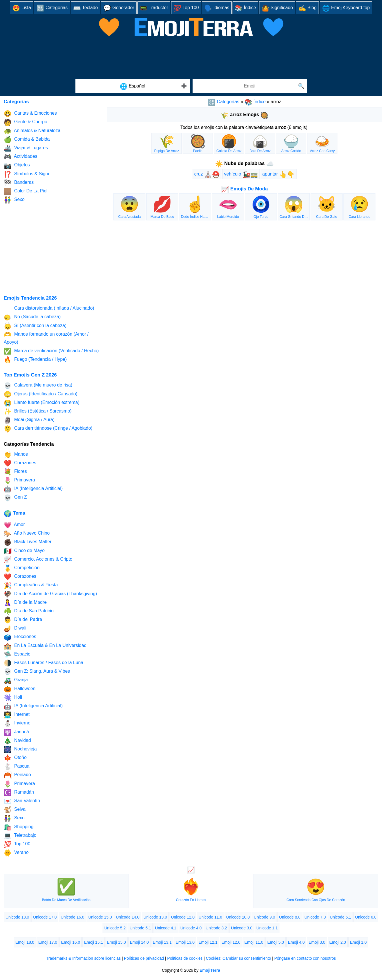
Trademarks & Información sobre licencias (83, 958)
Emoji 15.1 (93, 942)
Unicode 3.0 (242, 928)
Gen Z (15, 498)
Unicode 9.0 (264, 917)
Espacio (17, 655)
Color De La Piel (26, 191)
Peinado (17, 775)
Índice (246, 8)
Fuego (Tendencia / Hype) (35, 360)
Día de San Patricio (29, 611)
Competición (22, 568)
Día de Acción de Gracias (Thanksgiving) (50, 594)
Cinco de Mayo (24, 551)
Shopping (19, 827)
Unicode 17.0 (45, 917)
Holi (13, 698)
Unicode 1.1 (267, 928)
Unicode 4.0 (191, 928)
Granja (16, 681)
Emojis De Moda (244, 189)
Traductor (154, 8)
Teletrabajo (20, 836)
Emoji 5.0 (275, 942)
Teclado (86, 8)
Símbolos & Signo (27, 174)
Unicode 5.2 (115, 928)
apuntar (279, 175)
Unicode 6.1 (340, 917)
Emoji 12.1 (208, 942)
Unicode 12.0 (183, 917)
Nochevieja (20, 749)
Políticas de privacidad (144, 958)
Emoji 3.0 (317, 942)
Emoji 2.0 (338, 942)
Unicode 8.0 (290, 917)
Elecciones (20, 637)
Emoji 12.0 (231, 942)
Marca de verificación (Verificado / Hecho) (51, 351)
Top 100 (186, 8)
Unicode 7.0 (315, 917)
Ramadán (19, 793)
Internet (17, 715)
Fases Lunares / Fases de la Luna (43, 663)
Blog (307, 8)
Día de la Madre (25, 603)
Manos (16, 455)
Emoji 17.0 (48, 942)
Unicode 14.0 (128, 917)
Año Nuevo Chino (27, 534)
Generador (119, 8)
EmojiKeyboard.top (346, 8)
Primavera (19, 480)
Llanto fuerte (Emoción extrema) (42, 403)
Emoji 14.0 (139, 942)
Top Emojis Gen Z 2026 (30, 375)
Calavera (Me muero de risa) (38, 386)
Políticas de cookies (185, 958)
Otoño (15, 758)
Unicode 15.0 (100, 917)
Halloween (20, 689)
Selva (15, 810)
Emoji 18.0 (25, 942)
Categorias (52, 8)
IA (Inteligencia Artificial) (33, 489)
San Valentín (22, 801)
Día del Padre (23, 620)
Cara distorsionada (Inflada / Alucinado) (49, 309)
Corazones (20, 463)
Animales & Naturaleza (32, 131)
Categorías (223, 102)
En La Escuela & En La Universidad (45, 646)
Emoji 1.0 (358, 942)
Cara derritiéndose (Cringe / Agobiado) (48, 429)
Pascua (17, 767)
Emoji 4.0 (296, 942)
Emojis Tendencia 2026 (30, 298)
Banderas (19, 183)
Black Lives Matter (28, 542)
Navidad (17, 741)
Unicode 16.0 (72, 917)
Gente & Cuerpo (25, 122)
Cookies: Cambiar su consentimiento (238, 958)
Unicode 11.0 (210, 917)
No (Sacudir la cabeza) (32, 317)
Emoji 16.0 (71, 942)
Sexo (14, 200)
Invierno (17, 724)
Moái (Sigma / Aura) (29, 420)
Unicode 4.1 (166, 928)
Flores (15, 472)
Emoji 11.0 (254, 942)
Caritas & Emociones (30, 114)
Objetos (17, 166)
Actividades (20, 157)
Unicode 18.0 (17, 917)
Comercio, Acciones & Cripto (38, 560)
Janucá (16, 732)
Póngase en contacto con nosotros (305, 958)
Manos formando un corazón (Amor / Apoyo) (46, 338)
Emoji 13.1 (162, 942)
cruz (207, 175)
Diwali (15, 629)
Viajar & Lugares (26, 148)
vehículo (241, 175)
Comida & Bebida (27, 140)
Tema (14, 513)
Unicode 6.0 (366, 917)
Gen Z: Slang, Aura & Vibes (37, 672)
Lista (22, 8)
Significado (277, 8)
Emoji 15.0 (116, 942)
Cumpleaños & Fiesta (31, 586)
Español (133, 86)
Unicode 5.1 (140, 928)
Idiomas (217, 8)
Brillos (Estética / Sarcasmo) (38, 412)
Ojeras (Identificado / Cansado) (41, 394)
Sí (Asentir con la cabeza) (35, 326)
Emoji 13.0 (185, 942)
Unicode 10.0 (238, 917)
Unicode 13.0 (155, 917)
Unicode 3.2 (216, 928)
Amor (14, 525)
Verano (16, 853)
